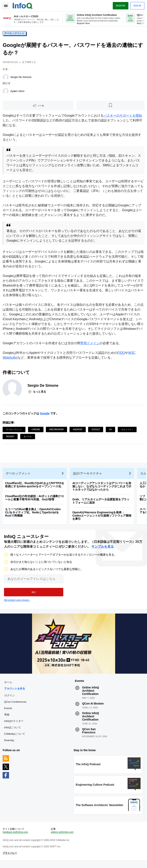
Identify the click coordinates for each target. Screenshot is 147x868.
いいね (41, 106)
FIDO (122, 354)
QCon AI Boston (93, 709)
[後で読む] (110, 106)
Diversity (10, 745)
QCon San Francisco (89, 736)
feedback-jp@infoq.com (16, 839)
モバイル (28, 437)
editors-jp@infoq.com (62, 839)
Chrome (36, 430)
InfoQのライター (14, 726)
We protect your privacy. (17, 604)
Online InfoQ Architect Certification (91, 696)
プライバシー (10, 860)
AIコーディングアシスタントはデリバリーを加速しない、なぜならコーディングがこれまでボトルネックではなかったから (102, 489)
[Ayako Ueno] (6, 92)
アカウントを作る (15, 694)
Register (120, 6)
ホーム (9, 687)
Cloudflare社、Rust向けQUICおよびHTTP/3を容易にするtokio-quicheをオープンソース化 (35, 488)
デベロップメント (15, 34)
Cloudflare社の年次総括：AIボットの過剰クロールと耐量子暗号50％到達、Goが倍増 (35, 501)
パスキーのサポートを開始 (123, 117)
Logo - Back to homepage (23, 5)
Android (78, 430)
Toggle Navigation (6, 6)
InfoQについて (13, 732)
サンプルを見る (103, 551)
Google (45, 414)
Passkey (11, 437)
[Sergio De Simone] (6, 78)
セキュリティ (128, 430)
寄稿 (7, 720)
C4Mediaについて (15, 739)
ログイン (10, 700)
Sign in (137, 6)
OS (111, 430)
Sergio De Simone (21, 78)
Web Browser (57, 430)
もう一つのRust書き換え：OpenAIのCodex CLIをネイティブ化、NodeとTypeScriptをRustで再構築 (33, 515)
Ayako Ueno (18, 92)
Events (9, 713)
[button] (34, 596)
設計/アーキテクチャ (88, 476)
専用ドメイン (91, 344)
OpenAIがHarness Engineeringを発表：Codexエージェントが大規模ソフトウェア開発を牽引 (102, 519)
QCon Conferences (16, 707)
